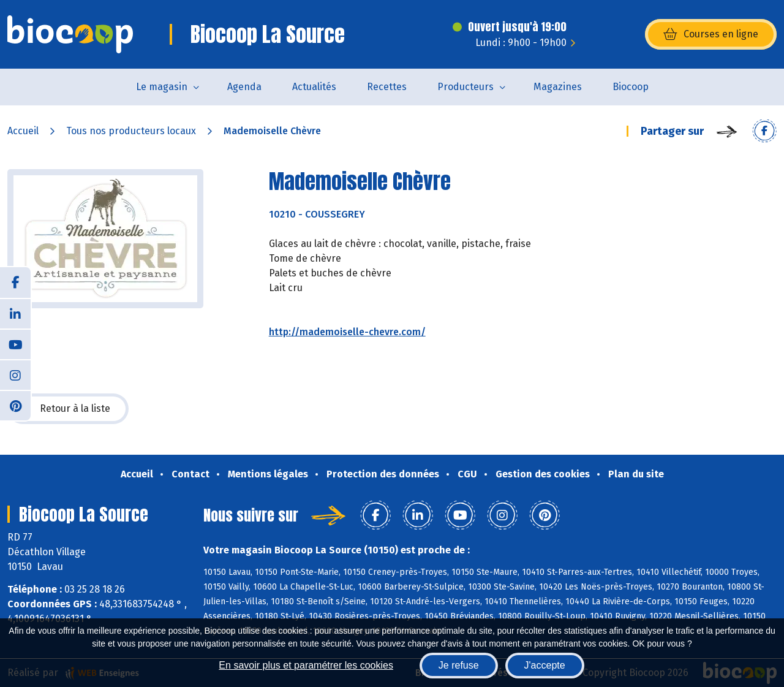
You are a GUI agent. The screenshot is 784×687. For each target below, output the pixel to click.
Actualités (314, 87)
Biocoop (631, 87)
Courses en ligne (711, 34)
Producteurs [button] (466, 87)
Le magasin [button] (162, 87)
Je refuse (459, 665)
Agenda (244, 87)
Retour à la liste (68, 409)
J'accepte (545, 665)
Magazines (558, 87)
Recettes (387, 87)
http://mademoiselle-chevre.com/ (347, 332)
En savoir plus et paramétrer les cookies (306, 665)
